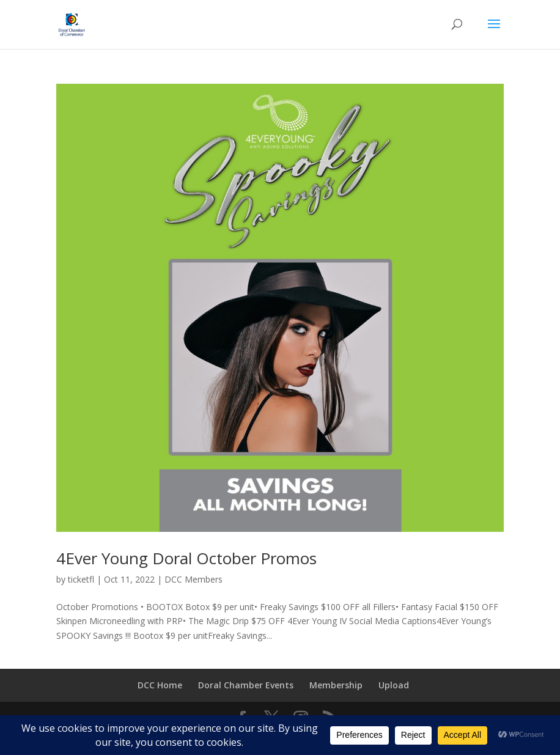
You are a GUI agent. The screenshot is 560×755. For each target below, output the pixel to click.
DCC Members (193, 579)
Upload (394, 685)
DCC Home (160, 685)
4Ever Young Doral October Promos (186, 558)
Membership (336, 685)
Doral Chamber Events (246, 685)
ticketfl (81, 579)
